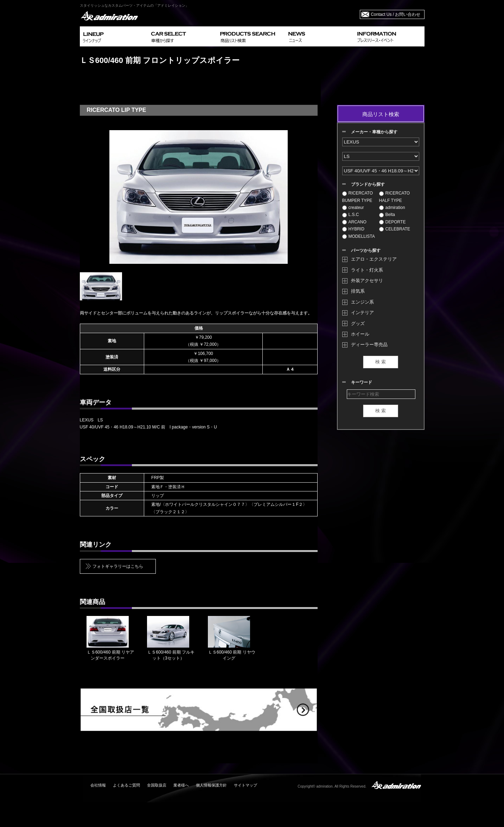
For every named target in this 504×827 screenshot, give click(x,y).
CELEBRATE (395, 229)
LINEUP (114, 36)
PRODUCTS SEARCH (251, 36)
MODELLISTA (359, 236)
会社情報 (98, 785)
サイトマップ (245, 785)
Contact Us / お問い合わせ (395, 14)
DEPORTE (393, 222)
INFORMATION (389, 36)
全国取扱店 (157, 785)
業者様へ (181, 785)
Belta (387, 215)
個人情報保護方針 (211, 785)
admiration (392, 208)
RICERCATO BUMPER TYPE (358, 197)
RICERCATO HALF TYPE (395, 197)
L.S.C (351, 215)
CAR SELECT (183, 36)
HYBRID (353, 229)
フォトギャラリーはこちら (118, 566)
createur (353, 208)
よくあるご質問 (126, 785)
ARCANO (354, 222)
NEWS (320, 36)
